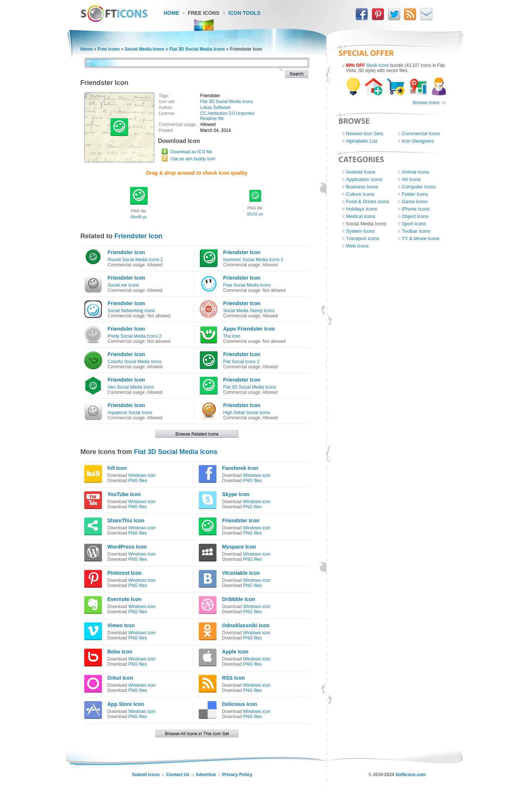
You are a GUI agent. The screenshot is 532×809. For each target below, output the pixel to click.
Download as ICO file (191, 152)
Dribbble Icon (238, 599)
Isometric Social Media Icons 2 (253, 260)
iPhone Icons (416, 209)
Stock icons (377, 65)
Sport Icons (414, 224)
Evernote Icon (125, 599)
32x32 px (255, 214)
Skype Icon (236, 494)
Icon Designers (418, 141)
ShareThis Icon (126, 520)
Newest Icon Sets (365, 134)
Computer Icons (419, 187)
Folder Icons (415, 194)
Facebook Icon (240, 468)
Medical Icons (361, 216)
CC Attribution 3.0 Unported (227, 113)
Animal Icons (416, 172)
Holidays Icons (362, 209)
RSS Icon (233, 678)
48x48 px (139, 217)
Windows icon (142, 475)
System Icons (361, 231)
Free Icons (204, 13)
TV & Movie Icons (421, 238)
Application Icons (364, 179)
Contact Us (178, 775)
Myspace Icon (239, 547)
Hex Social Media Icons (131, 387)
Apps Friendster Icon (249, 329)
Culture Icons (360, 194)
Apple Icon (235, 652)
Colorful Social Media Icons (135, 362)
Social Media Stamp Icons (249, 311)
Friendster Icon (139, 236)
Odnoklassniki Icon (246, 625)
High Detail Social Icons (247, 413)
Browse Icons (426, 103)
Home (171, 13)
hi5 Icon (117, 468)
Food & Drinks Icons (368, 202)
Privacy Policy (237, 775)
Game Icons (415, 202)
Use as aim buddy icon (193, 159)
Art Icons (411, 179)
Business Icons (362, 187)
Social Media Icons (145, 49)
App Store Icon (126, 704)
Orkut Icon (120, 678)
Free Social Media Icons (247, 285)
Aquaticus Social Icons (130, 413)
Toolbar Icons (416, 231)
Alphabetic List (362, 141)
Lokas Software (216, 107)
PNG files (138, 481)
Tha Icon (232, 336)
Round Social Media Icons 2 (135, 260)
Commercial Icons (421, 134)
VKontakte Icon (241, 573)
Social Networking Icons (132, 311)
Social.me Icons (124, 285)
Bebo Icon (120, 652)
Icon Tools (244, 13)
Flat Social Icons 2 (241, 362)
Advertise (206, 775)
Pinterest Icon (125, 573)
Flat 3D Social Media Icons (197, 49)
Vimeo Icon (121, 625)
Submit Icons (146, 775)
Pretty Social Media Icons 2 (135, 336)
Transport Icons (363, 238)
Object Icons (415, 216)
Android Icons (361, 172)
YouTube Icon (124, 494)
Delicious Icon (240, 704)
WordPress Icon (127, 547)
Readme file (212, 119)
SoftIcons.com (411, 775)
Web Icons (357, 246)
